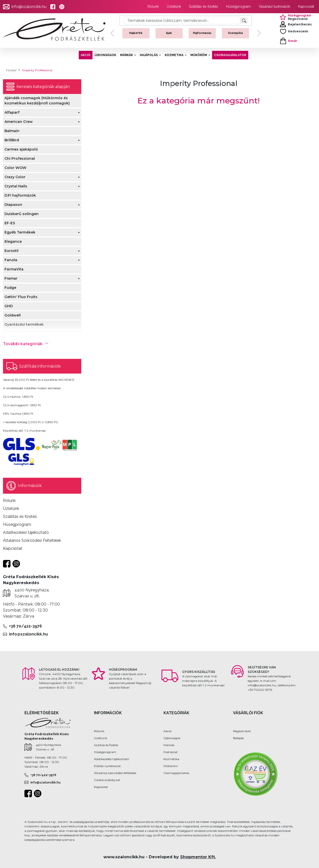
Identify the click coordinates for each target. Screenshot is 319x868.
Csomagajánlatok (176, 773)
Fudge (10, 288)
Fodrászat (171, 752)
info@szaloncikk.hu (29, 7)
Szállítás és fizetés (203, 6)
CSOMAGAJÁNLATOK (230, 55)
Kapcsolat (306, 6)
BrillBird (12, 140)
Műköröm (171, 766)
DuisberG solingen (22, 214)
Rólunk (153, 6)
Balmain (12, 131)
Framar (11, 278)
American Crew (19, 122)
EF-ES (10, 223)
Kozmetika (171, 759)
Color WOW (15, 168)
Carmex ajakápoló (21, 149)
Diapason (13, 205)
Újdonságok (172, 738)
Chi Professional (20, 158)
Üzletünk (174, 6)
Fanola (11, 260)
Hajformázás (202, 33)
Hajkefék (136, 33)
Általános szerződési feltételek (115, 773)
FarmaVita (14, 269)
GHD (9, 306)
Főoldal (11, 70)
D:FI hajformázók (20, 195)
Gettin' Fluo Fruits (21, 297)
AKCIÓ (86, 55)
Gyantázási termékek (24, 324)
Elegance (13, 241)
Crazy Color (15, 177)
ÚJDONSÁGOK (105, 55)
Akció (167, 731)
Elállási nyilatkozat (107, 766)
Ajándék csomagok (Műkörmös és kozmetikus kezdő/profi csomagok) (37, 101)
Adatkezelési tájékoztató (111, 759)
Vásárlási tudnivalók (274, 6)
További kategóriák (26, 344)
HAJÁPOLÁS (149, 55)
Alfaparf (12, 112)
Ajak (169, 33)
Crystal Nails (16, 186)
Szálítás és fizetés (106, 745)
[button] (112, 33)
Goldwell (13, 315)
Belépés (238, 738)
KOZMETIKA (174, 55)
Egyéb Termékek (20, 232)
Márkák (169, 745)
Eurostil (11, 251)
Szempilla (235, 33)
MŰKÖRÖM (199, 55)
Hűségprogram (238, 6)
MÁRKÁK (127, 55)
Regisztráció (242, 731)
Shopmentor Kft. (198, 857)
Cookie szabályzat (107, 780)
